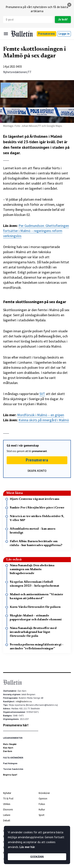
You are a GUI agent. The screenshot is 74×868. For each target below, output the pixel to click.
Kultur (42, 810)
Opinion (43, 799)
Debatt (7, 820)
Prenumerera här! (16, 725)
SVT (42, 394)
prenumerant (39, 451)
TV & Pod (8, 799)
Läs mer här (27, 847)
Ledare (7, 815)
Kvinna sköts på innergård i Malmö (44, 420)
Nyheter (7, 793)
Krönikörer (44, 793)
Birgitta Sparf (10, 775)
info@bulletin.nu (24, 701)
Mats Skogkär (10, 744)
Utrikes (7, 804)
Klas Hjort (8, 748)
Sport (41, 815)
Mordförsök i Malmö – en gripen (41, 415)
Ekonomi (8, 810)
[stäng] (69, 5)
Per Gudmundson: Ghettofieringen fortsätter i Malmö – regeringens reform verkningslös (36, 231)
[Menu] (6, 34)
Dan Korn (8, 751)
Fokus (42, 804)
